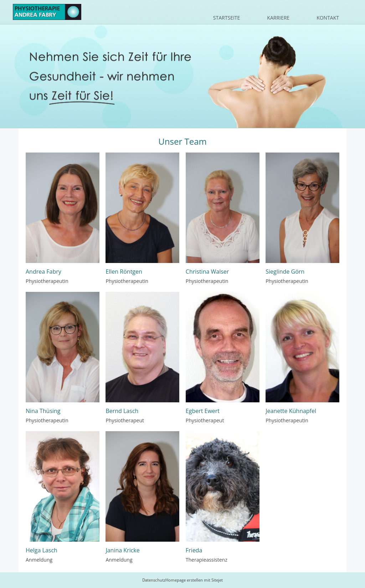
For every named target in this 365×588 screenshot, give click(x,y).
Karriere (278, 18)
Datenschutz (154, 580)
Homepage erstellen (184, 580)
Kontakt (328, 18)
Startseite (227, 18)
